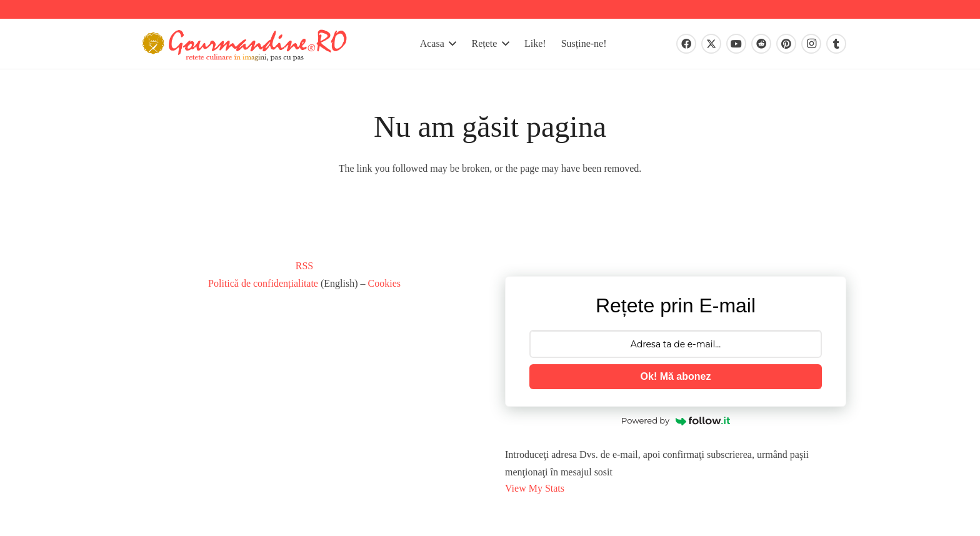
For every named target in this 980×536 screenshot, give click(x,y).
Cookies (384, 283)
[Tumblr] (836, 44)
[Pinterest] (786, 44)
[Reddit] (761, 44)
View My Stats (535, 488)
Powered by (676, 420)
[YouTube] (736, 44)
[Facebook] (686, 44)
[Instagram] (811, 44)
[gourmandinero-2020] (246, 44)
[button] (452, 44)
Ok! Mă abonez (676, 376)
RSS (304, 266)
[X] (711, 44)
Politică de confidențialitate (263, 283)
